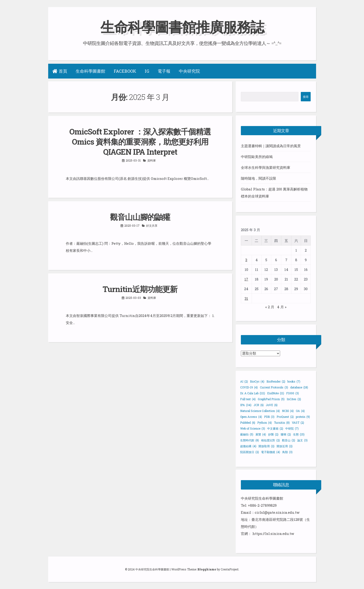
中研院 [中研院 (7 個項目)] (292, 428)
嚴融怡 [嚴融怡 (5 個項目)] (247, 434)
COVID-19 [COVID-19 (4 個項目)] (249, 387)
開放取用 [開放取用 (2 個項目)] (266, 446)
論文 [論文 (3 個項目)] (302, 440)
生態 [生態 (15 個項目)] (299, 434)
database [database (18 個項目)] (299, 387)
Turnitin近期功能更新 (140, 289)
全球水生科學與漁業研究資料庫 (266, 167)
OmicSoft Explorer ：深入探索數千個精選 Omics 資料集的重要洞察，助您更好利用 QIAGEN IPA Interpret (140, 142)
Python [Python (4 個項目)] (265, 423)
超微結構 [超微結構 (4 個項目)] (248, 446)
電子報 (164, 71)
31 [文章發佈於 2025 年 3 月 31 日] (246, 298)
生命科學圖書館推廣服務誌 (182, 27)
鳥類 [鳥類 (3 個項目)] (287, 452)
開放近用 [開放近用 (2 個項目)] (285, 446)
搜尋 (306, 97)
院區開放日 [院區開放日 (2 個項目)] (250, 452)
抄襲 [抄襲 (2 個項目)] (273, 434)
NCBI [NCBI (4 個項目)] (288, 411)
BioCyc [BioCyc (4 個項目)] (257, 381)
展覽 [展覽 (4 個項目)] (261, 434)
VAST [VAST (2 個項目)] (298, 423)
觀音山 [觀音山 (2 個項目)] (289, 440)
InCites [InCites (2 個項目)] (294, 399)
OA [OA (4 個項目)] (300, 411)
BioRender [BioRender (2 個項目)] (276, 381)
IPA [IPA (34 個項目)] (246, 405)
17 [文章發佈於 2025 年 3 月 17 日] (246, 279)
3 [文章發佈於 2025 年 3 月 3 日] (246, 260)
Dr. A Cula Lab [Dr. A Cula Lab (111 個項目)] (253, 393)
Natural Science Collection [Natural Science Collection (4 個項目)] (260, 411)
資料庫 (152, 160)
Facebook (125, 71)
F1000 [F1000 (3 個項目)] (293, 393)
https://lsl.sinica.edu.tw (273, 534)
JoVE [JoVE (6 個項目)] (272, 405)
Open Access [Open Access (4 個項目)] (251, 417)
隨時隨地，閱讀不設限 (258, 178)
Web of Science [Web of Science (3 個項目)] (253, 428)
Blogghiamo (207, 569)
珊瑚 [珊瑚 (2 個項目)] (286, 434)
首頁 (60, 71)
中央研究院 (189, 71)
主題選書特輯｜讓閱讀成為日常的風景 (271, 146)
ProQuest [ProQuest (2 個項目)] (285, 417)
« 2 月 (270, 307)
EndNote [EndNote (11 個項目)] (276, 393)
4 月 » (282, 307)
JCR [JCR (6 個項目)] (259, 405)
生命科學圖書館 (90, 71)
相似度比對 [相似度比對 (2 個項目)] (270, 440)
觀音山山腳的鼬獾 (140, 217)
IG (147, 71)
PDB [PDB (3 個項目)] (269, 417)
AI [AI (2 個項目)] (244, 381)
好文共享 (152, 225)
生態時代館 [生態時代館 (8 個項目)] (250, 440)
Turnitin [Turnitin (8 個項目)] (282, 423)
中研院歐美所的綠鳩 (257, 157)
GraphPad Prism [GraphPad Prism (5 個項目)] (271, 399)
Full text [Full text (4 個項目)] (248, 399)
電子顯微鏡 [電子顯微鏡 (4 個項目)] (271, 452)
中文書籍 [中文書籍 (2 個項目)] (275, 428)
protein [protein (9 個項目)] (303, 417)
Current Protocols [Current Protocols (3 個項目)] (274, 387)
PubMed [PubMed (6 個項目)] (248, 423)
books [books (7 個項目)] (294, 381)
